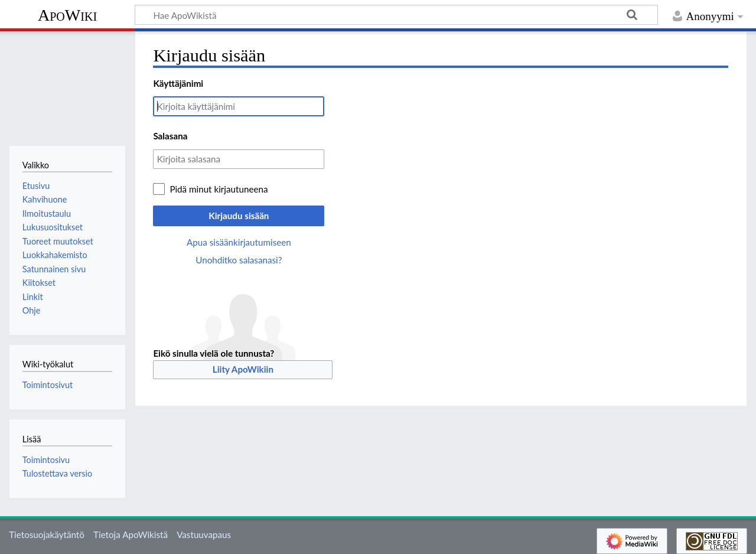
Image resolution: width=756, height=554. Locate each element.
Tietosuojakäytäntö (47, 535)
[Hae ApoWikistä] (396, 15)
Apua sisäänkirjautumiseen (239, 242)
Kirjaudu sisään (239, 216)
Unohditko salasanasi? (239, 260)
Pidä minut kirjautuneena (219, 189)
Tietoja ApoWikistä (131, 535)
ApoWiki (67, 15)
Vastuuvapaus (204, 535)
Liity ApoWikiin (243, 369)
